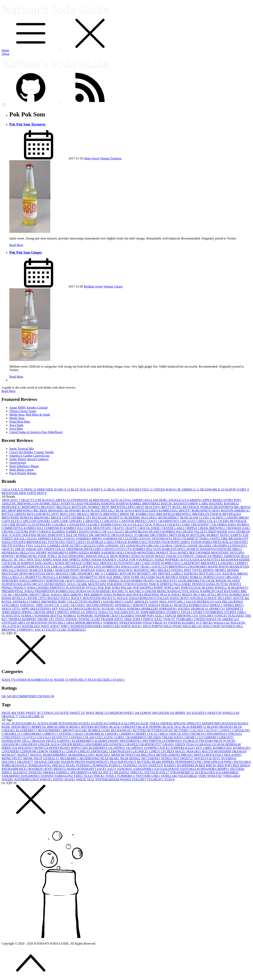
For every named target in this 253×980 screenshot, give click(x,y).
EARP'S (237, 535)
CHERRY (127, 734)
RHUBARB (10, 769)
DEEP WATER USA (222, 532)
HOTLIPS (237, 553)
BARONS (109, 504)
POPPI (159, 588)
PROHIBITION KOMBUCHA (56, 591)
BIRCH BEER (70, 727)
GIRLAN (153, 546)
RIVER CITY (37, 598)
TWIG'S (170, 619)
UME (156, 776)
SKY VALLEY (62, 609)
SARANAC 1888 (32, 605)
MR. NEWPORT (83, 574)
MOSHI (233, 570)
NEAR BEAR (110, 758)
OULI (72, 584)
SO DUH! (109, 609)
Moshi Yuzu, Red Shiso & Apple (30, 415)
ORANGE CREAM (48, 762)
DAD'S (85, 532)
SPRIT (52, 612)
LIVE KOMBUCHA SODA (113, 567)
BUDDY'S (117, 518)
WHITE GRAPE (64, 779)
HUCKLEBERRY (95, 748)
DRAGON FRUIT (45, 741)
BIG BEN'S (242, 507)
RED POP (225, 765)
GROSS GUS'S (114, 549)
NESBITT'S (33, 577)
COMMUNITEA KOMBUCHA (23, 528)
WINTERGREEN (107, 779)
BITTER (88, 727)
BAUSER (217, 504)
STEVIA (152, 772)
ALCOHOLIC (114, 723)
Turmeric (116, 158)
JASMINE (152, 748)
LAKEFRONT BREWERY (200, 563)
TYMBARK (185, 619)
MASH (112, 570)
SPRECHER (47, 490)
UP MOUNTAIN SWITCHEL (46, 623)
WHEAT (46, 779)
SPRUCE (137, 772)
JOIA (57, 560)
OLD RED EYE (167, 581)
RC (11, 595)
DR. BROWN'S (100, 535)
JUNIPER (178, 748)
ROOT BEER (98, 713)
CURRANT (225, 737)
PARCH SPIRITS (161, 584)
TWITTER (143, 776)
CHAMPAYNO (169, 521)
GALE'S (41, 546)
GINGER (166, 713)
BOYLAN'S (51, 514)
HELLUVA (28, 553)
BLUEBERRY (27, 730)
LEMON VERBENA (51, 751)
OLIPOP (232, 490)
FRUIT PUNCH (224, 741)
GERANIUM (11, 744)
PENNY (235, 584)
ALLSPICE (132, 723)
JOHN (48, 560)
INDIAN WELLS (98, 556)
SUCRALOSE (205, 772)
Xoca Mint (16, 429)
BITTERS (102, 727)
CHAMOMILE (94, 734)
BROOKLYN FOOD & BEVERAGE (216, 514)
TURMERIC (126, 776)
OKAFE (149, 581)
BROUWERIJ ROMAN (18, 518)
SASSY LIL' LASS (57, 605)
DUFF (225, 535)
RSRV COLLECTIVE (73, 602)
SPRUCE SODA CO (100, 612)
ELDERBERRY (83, 741)
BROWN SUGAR (76, 730)
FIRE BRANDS (232, 539)
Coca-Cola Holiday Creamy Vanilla (32, 452)
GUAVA (219, 744)
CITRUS (51, 713)
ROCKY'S (109, 598)
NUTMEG (229, 758)
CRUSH (8, 532)
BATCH (167, 504)
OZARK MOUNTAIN (92, 584)
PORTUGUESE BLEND (198, 588)
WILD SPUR (173, 626)
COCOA (43, 737)
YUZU (169, 779)
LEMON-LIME (77, 751)
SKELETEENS (41, 609)
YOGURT (139, 779)
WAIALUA (222, 623)
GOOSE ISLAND (200, 546)
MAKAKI (194, 751)
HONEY (42, 748)
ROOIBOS (36, 769)
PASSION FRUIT (74, 762)
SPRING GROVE (34, 612)
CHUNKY (197, 734)
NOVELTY (203, 758)
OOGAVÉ (24, 584)
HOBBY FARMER (103, 553)
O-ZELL (93, 581)
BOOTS (185, 511)
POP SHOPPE (144, 588)
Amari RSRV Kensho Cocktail (28, 408)
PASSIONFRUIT (98, 762)
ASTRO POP (232, 500)
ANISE (166, 723)
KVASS (119, 680)
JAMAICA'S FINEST (181, 556)
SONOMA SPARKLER (143, 609)
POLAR (127, 588)
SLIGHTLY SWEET (207, 713)
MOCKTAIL (215, 755)
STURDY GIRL (235, 612)
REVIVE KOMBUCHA (233, 595)
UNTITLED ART (14, 623)
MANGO (9, 755)
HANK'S (193, 549)
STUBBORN (215, 612)
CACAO (197, 730)
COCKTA (174, 525)
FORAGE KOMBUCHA (132, 542)
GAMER (54, 546)
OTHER (24, 680)
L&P (138, 563)
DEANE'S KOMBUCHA (166, 532)
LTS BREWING (174, 567)
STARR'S (174, 612)
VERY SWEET (30, 713)
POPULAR (173, 588)
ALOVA (125, 500)
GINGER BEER (72, 744)
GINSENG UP (116, 546)
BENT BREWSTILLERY (119, 507)
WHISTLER (112, 626)
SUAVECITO (11, 616)
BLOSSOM (73, 511)
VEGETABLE (188, 776)
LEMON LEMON (14, 567)
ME (154, 570)
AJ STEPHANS (78, 500)
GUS (157, 549)
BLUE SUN (81, 490)
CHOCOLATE (179, 734)
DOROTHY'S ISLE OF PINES (68, 535)
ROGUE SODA (128, 598)
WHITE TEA (86, 779)
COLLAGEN (105, 737)
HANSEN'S (209, 549)
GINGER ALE (49, 744)
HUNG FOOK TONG (43, 556)
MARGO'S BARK (42, 570)
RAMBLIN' (209, 591)
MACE (181, 751)
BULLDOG (150, 518)
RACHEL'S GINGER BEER (148, 591)
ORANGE (10, 716)
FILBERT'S (191, 539)
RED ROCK (135, 595)
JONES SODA (92, 560)
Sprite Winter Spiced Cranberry (29, 459)
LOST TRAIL (142, 567)
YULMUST (156, 779)
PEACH (117, 762)
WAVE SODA (51, 626)
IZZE (136, 556)
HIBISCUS (10, 748)
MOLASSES (233, 755)
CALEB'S (217, 518)
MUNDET (145, 574)
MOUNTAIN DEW (15, 493)
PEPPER (169, 762)
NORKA (196, 577)
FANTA (70, 539)
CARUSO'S (111, 521)
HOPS (77, 748)
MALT (208, 751)
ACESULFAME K (24, 723)
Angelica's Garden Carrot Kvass (29, 456)
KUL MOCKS (103, 563)
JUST (185, 560)
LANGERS (227, 563)
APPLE (179, 723)
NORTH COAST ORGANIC (222, 577)
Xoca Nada (16, 425)
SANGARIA (11, 605)
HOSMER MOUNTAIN (214, 553)
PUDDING (84, 765)
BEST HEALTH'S (149, 507)
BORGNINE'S (202, 511)
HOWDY (9, 556)
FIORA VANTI (210, 539)
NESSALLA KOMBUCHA (61, 577)
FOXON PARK (202, 542)
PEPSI (31, 490)
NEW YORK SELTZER (139, 577)
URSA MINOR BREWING (85, 623)
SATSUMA (188, 769)
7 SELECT (27, 500)
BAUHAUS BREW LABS (191, 504)
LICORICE (141, 751)
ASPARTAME (212, 723)
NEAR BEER (130, 758)
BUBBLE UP (82, 518)
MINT (200, 755)
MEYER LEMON (168, 755)
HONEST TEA (167, 553)
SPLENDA (122, 772)
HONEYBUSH (60, 748)
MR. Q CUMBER (107, 574)
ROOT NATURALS (194, 598)
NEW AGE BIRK (111, 577)
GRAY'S (8, 549)
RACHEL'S (120, 591)
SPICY (108, 772)
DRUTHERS (160, 535)
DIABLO (243, 532)
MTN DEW (38, 493)
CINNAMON (216, 734)
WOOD (126, 779)
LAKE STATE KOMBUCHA (162, 563)
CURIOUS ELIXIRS (52, 532)
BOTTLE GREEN (14, 514)
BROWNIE (43, 518)
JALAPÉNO (135, 748)
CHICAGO (188, 521)
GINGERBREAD (97, 744)
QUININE (131, 765)
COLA (26, 716)
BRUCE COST (62, 518)
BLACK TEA (172, 727)
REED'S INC (191, 595)
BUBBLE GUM (100, 730)
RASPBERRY (188, 765)
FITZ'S (54, 542)
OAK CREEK (110, 581)
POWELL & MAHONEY (232, 588)
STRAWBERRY (182, 772)
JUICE (165, 748)
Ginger (118, 286)
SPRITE (63, 612)
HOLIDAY (26, 748)
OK (7, 696)
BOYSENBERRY (50, 730)
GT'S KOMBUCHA (139, 549)
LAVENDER (11, 751)
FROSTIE (241, 542)
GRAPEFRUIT (151, 744)
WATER (61, 680)
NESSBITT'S (89, 577)
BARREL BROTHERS (145, 504)
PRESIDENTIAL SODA (18, 591)
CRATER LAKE (173, 528)
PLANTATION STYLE (82, 588)
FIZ (63, 542)
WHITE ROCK (132, 626)
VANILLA (231, 713)
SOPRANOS (168, 609)
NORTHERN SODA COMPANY (24, 581)
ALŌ (115, 500)
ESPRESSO (174, 741)
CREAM (154, 737)
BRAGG (84, 514)
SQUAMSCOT (125, 612)
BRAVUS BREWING (105, 514)
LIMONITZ (72, 567)
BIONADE (56, 511)
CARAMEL (11, 734)
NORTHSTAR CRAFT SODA (66, 581)
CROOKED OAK (238, 528)
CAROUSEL (92, 521)
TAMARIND (11, 776)
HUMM (22, 556)
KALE (190, 748)
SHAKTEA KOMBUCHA (192, 605)
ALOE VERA (150, 723)
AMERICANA (142, 500)
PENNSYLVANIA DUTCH (211, 584)
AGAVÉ (97, 723)
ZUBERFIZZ (77, 630)
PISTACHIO (242, 762)
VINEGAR (232, 776)
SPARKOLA (200, 609)
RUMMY (96, 602)
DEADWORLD (212, 490)
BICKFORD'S (224, 507)
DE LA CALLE (114, 532)
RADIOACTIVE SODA (184, 591)
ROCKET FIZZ (141, 490)
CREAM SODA (173, 737)
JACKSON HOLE (153, 556)
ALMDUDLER (100, 500)
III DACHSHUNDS (72, 556)
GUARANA (203, 744)
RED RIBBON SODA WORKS (105, 595)
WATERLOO (31, 626)
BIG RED (41, 511)
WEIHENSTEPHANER (87, 626)
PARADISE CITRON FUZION (128, 584)
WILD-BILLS (193, 626)
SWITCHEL (78, 680)
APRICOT (194, 723)
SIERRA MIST (233, 605)
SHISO (7, 772)
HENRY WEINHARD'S (53, 553)
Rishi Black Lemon (21, 470)
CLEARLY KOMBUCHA (104, 525)
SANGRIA (125, 769)
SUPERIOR (85, 616)
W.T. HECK (205, 623)
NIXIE (184, 577)
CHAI (79, 734)
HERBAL (233, 744)
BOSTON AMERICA (235, 511)
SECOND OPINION (100, 605)
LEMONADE (99, 751)
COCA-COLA (13, 490)
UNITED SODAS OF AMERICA (177, 490)
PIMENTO (58, 588)
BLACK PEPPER (150, 727)
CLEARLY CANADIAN (69, 525)
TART (79, 776)
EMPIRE (45, 539)
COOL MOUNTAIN (98, 528)
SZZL (160, 616)
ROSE (72, 769)
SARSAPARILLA (147, 769)
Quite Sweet (92, 158)
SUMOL (28, 616)
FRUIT (9, 713)
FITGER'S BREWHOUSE (30, 542)
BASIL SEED (11, 727)
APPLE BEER (213, 500)
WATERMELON (27, 779)
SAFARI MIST (114, 602)
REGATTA (209, 595)
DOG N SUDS (12, 535)
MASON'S (126, 570)
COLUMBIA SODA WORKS (230, 525)
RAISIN (171, 765)
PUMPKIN (101, 765)
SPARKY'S (217, 609)
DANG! (96, 532)
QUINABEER (102, 591)
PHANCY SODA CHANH (32, 588)
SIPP (26, 609)
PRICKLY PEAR (64, 765)
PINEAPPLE (214, 762)
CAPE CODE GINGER (67, 521)
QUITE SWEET (73, 713)
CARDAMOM (31, 734)
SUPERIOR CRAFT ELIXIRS (115, 616)
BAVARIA (231, 504)
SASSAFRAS (170, 769)
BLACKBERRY (195, 727)
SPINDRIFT (235, 609)
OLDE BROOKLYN (192, 581)
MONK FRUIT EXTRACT (42, 758)
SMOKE (49, 772)
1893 (6, 500)
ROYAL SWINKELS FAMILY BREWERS (30, 602)
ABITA (61, 500)
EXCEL (58, 539)
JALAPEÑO (117, 748)
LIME (38, 716)
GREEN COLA (55, 549)
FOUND (155, 542)
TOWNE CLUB (90, 619)
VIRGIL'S (160, 623)
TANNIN (47, 776)
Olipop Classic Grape (23, 411)
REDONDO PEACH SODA (163, 595)
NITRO (167, 758)
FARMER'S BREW (90, 539)
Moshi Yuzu (17, 418)
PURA (82, 591)
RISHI (7, 598)
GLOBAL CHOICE (174, 546)
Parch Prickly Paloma (23, 473)
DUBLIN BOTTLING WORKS (199, 535)
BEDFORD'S (31, 507)
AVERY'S (99, 490)
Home (5, 50)
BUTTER (140, 730)
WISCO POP (212, 626)
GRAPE (132, 744)
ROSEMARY (87, 769)
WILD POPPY (153, 626)
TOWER (72, 619)
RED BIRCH (208, 765)
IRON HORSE (121, 556)
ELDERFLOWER (107, 741)
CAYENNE (65, 734)
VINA (147, 623)
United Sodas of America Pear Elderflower (36, 432)
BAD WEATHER (89, 504)
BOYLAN (35, 514)
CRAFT (118, 528)
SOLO (122, 609)
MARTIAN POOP (68, 570)
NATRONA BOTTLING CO (203, 574)
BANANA (230, 723)
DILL (27, 741)
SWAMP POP (145, 616)
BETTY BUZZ (172, 507)
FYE (30, 546)
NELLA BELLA (13, 577)
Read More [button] (9, 391)
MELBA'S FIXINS (171, 570)
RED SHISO (242, 765)
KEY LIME (204, 748)
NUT (217, 758)
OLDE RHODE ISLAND (223, 581)
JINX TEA (35, 560)
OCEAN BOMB (131, 581)
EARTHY (64, 741)
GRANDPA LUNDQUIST (230, 546)
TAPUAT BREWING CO (182, 616)
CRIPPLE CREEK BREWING (205, 528)
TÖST (60, 619)
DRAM (144, 535)
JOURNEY (110, 560)
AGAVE (84, 723)
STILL (165, 772)
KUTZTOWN (123, 563)
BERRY (183, 713)
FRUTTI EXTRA (14, 546)
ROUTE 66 (241, 598)
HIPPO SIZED (80, 553)
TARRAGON (64, 776)
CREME (191, 737)
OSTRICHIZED (55, 584)
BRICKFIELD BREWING (174, 514)
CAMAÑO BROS (237, 518)
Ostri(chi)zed (18, 463)
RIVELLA (20, 598)
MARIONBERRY (56, 755)
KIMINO (28, 563)
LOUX (157, 567)
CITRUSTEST (12, 737)
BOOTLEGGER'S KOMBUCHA (157, 511)
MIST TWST (193, 570)
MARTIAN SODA (94, 570)
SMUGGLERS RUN (87, 609)
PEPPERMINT (186, 762)
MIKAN (187, 755)
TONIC (111, 776)
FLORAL (191, 741)
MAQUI (23, 570)
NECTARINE (151, 758)
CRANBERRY (136, 737)
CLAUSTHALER (40, 525)
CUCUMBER (207, 737)
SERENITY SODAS (147, 605)
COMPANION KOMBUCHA (64, 528)
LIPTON (88, 567)
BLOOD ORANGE (220, 727)
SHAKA (167, 605)
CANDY (225, 730)
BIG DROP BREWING (18, 511)
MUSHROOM (90, 758)
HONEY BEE (188, 553)
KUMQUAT (242, 748)
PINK (229, 762)
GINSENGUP (136, 546)
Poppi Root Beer (20, 422)
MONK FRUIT (12, 758)
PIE (200, 762)
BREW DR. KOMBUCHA (138, 514)
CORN (120, 737)
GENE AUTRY (72, 546)
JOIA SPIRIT (72, 560)
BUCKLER (100, 518)
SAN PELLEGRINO (229, 602)
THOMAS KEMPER (23, 619)
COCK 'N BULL (155, 525)
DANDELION (12, 741)
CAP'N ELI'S (11, 521)
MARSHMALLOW (82, 755)
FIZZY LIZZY (77, 542)
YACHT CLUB (56, 630)
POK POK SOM (109, 588)
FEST (178, 539)
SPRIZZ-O (78, 612)
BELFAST (48, 507)
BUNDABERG (169, 518)
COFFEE (76, 737)
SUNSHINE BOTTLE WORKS (56, 616)
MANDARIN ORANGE (230, 751)
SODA (9, 680)
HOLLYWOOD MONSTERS (136, 553)
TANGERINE (30, 776)
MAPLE (24, 755)
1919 (14, 500)
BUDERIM (133, 518)
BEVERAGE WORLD (198, 507)
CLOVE (30, 737)
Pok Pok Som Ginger (26, 252)
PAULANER (183, 584)
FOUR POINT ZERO (176, 542)
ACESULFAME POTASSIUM (57, 723)
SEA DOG (78, 605)
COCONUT (59, 737)
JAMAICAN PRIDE (210, 556)
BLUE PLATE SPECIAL (99, 511)
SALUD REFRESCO (200, 602)
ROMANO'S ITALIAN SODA (160, 598)
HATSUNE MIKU (230, 549)
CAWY (152, 521)
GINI (101, 546)
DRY (245, 490)
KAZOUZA (198, 560)
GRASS (169, 744)
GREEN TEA (185, 744)
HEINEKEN (11, 553)
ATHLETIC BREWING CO (20, 504)
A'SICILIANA (45, 500)
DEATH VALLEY (196, 532)
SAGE (102, 769)
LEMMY (242, 563)
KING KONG (45, 563)
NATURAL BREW (235, 574)
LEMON (149, 713)
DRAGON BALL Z (125, 535)
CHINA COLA (207, 521)
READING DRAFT (28, 595)
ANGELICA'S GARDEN (185, 500)
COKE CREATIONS (196, 525)
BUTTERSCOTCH (161, 730)
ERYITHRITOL (131, 741)
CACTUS (211, 730)
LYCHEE (168, 751)
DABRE (72, 532)
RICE (24, 769)
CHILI (163, 734)
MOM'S (209, 570)
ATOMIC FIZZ (50, 504)
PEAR (157, 762)
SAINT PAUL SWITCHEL (168, 602)
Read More (16, 245)
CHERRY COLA (146, 734)
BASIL (243, 723)
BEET (26, 727)
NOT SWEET (183, 758)
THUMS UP (46, 619)
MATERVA (142, 570)
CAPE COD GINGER (36, 521)
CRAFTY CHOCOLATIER (143, 528)
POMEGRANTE (40, 765)
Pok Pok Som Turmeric (28, 124)
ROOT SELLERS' (221, 598)
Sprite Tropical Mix (22, 449)
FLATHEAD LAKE (101, 542)
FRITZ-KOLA (223, 542)
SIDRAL (216, 605)
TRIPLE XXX (153, 619)
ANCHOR (161, 500)
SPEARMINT (81, 772)
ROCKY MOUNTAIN (86, 598)
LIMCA (57, 567)
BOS (217, 511)
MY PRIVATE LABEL (168, 574)
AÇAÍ (6, 723)
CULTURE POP (26, 532)
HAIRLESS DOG (174, 549)
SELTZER (105, 680)
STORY (199, 612)
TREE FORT (133, 619)
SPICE (97, 772)
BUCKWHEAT (122, 730)
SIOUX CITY (11, 609)
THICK (99, 776)
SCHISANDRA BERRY (213, 769)
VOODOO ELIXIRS (182, 623)
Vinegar (105, 158)
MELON (148, 755)
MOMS (221, 570)
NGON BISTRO (167, 577)
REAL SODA (118, 490)
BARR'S (123, 504)
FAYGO (146, 539)
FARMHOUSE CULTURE (122, 539)
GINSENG (117, 744)
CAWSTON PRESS (133, 521)
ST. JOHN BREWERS (151, 612)
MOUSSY (63, 574)
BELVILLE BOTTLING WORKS (79, 507)
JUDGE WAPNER (167, 560)
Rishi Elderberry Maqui (24, 466)
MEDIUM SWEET (125, 713)
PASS (48, 696)
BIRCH (53, 727)
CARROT (49, 734)
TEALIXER (236, 616)
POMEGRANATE (15, 765)
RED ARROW (74, 595)
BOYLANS (69, 514)
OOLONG (9, 762)
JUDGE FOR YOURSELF (137, 560)
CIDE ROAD (18, 525)
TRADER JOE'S (112, 619)
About (5, 54)
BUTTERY (182, 730)
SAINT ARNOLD (137, 602)
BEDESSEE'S (12, 507)
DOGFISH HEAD (35, 535)
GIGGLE (90, 546)
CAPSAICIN (241, 730)
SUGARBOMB (227, 772)
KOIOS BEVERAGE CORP (74, 563)
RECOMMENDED (28, 696)
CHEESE (112, 734)
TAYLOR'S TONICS (213, 616)
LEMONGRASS (121, 751)
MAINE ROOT (219, 567)
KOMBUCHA (42, 680)
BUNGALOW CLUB (195, 518)
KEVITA (214, 560)
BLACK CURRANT (124, 727)
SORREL (63, 772)
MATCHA (103, 755)
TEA (92, 680)
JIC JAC (20, 560)
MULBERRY (70, 758)
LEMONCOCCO (39, 567)
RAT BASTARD (229, 591)
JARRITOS (232, 556)
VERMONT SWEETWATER (123, 623)
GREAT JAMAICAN (29, 549)
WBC (66, 626)
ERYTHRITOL (154, 741)
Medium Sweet (94, 286)
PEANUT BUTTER (138, 762)
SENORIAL (124, 605)
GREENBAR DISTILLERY (85, 549)
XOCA (40, 630)
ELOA (33, 539)
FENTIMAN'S (162, 539)
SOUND (184, 609)
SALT (112, 769)
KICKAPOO (230, 560)
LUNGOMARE (197, 567)
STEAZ (187, 612)
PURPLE (116, 765)
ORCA (64, 490)
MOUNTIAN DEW (42, 574)
